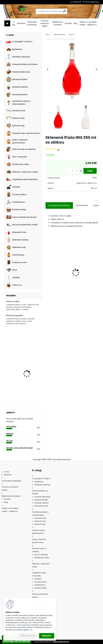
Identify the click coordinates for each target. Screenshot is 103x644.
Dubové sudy (15, 126)
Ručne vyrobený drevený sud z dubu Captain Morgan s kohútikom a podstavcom (58, 273)
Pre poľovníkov (16, 194)
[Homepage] (7, 24)
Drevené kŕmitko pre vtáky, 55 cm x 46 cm (29, 389)
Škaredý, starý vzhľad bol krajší (19, 448)
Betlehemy (14, 49)
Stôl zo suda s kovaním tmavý (30, 343)
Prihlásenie (77, 2)
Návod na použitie (15, 315)
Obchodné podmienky (32, 23)
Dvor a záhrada (17, 157)
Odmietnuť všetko (28, 636)
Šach (12, 270)
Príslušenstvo (16, 202)
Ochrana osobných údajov (45, 23)
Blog (76, 23)
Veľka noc (14, 285)
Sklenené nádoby (17, 240)
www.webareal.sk (61, 642)
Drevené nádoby (17, 87)
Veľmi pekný (11, 427)
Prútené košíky (16, 210)
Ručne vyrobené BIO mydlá (22, 225)
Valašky (13, 277)
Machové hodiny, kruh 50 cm (30, 366)
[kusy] (71, 171)
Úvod (47, 35)
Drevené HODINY (17, 79)
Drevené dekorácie (18, 72)
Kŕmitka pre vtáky (18, 164)
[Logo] (20, 11)
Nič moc (10, 441)
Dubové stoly (15, 118)
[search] (64, 11)
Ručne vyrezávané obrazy (21, 217)
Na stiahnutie (82, 205)
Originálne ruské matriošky (22, 179)
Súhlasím (47, 636)
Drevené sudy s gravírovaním (23, 133)
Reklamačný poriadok (58, 23)
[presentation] (48, 69)
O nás (14, 23)
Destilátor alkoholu (18, 57)
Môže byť (10, 434)
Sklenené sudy (16, 247)
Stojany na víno (17, 262)
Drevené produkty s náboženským (18, 103)
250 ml (72, 35)
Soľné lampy (15, 255)
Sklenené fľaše (16, 232)
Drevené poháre (17, 94)
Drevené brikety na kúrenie (22, 64)
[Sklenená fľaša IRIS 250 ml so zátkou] (72, 69)
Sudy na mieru (13, 301)
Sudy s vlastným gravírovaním (17, 141)
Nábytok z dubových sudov (22, 172)
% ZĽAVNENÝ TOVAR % (19, 42)
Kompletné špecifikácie (59, 205)
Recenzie (21, 23)
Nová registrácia (92, 2)
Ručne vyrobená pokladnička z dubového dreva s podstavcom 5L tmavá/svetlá (86, 273)
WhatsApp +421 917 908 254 (16, 641)
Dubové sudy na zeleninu (21, 149)
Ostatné (13, 187)
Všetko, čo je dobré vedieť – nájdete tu (88, 23)
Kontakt (68, 23)
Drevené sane (16, 111)
